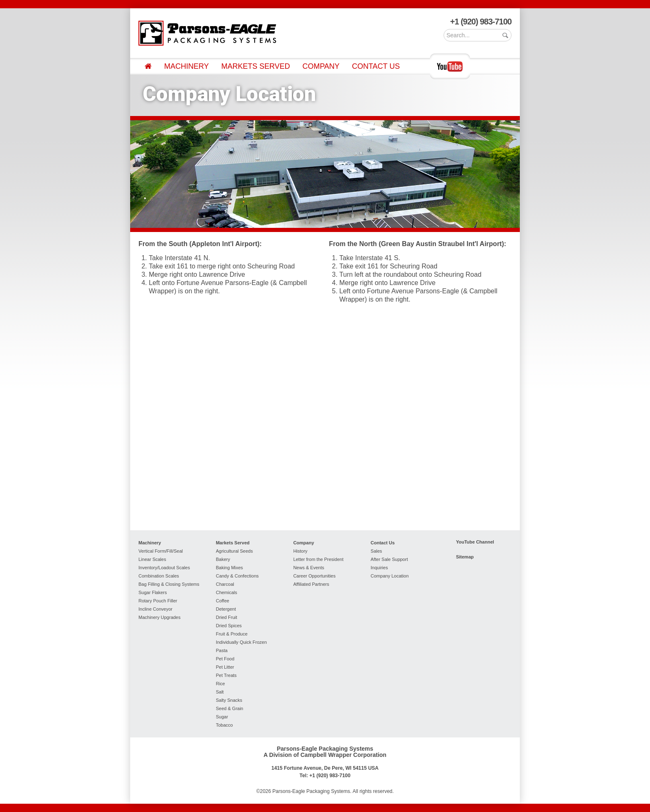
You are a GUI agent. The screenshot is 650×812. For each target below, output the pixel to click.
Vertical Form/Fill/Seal (161, 551)
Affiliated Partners (311, 584)
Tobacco (224, 725)
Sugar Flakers (153, 592)
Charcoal (225, 584)
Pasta (222, 650)
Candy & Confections (237, 576)
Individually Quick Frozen (241, 642)
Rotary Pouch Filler (158, 601)
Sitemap (465, 557)
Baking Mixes (229, 568)
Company (321, 66)
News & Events (309, 568)
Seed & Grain (230, 708)
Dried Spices (229, 626)
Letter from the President (318, 559)
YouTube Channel (475, 542)
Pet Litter (225, 667)
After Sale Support (389, 559)
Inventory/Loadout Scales (164, 568)
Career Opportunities (314, 576)
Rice (221, 684)
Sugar (222, 717)
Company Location (390, 576)
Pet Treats (226, 675)
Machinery (187, 66)
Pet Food (225, 659)
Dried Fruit (227, 617)
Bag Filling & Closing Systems (169, 584)
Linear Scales (152, 559)
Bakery (223, 559)
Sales (376, 551)
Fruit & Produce (232, 634)
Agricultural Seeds (234, 551)
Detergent (226, 609)
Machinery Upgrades (160, 617)
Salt (220, 692)
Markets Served (256, 66)
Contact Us (376, 66)
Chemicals (227, 592)
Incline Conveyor (155, 609)
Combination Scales (159, 576)
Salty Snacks (229, 700)
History (300, 551)
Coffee (223, 601)
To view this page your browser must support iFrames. (325, 416)
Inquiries (379, 568)
